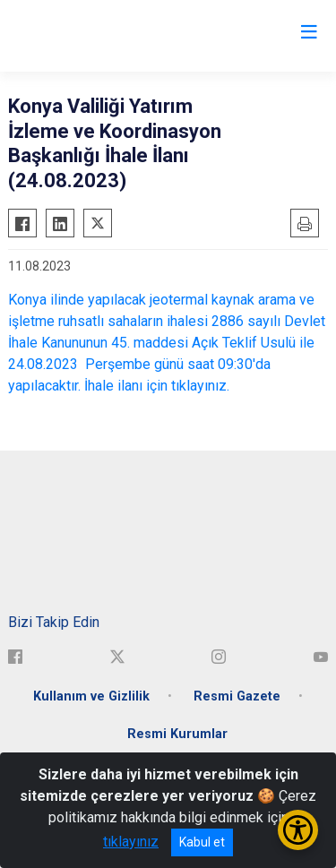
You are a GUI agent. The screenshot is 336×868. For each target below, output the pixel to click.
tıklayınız (131, 842)
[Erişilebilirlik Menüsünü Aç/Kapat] (298, 830)
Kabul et (202, 842)
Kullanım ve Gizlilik (91, 696)
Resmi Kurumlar (177, 734)
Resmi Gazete (237, 696)
